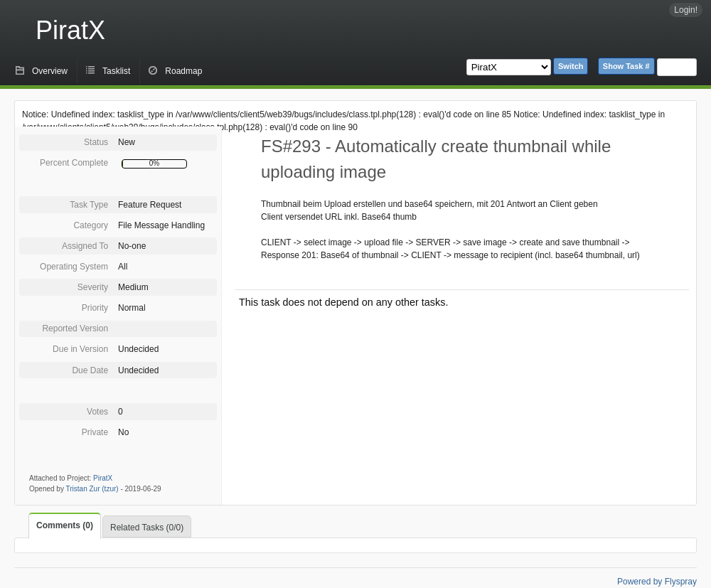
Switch (571, 66)
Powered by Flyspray (657, 582)
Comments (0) (65, 525)
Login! (686, 10)
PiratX (70, 30)
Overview (50, 71)
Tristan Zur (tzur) (92, 489)
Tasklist (116, 71)
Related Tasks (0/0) (147, 528)
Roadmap (183, 71)
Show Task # (626, 66)
